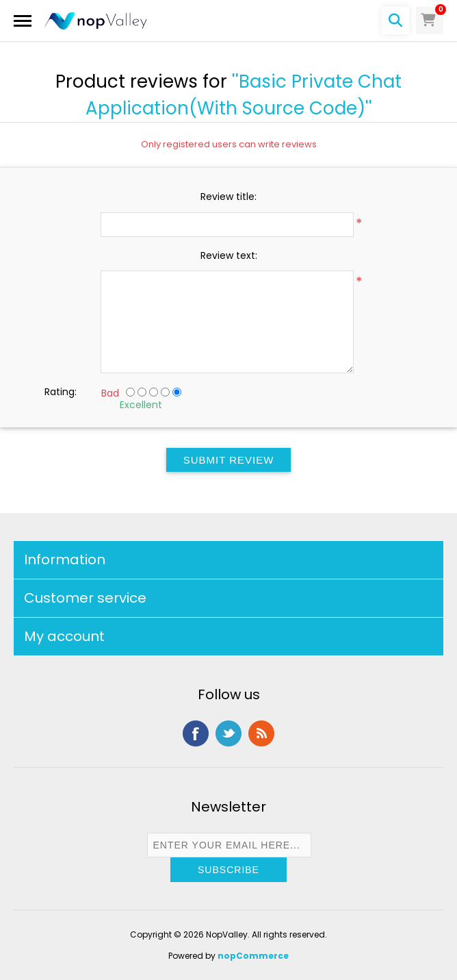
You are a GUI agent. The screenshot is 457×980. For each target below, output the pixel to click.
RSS (261, 733)
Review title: (228, 197)
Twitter (228, 733)
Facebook (196, 733)
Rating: (61, 392)
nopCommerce (253, 956)
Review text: (229, 255)
